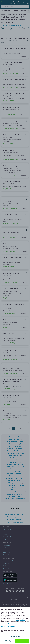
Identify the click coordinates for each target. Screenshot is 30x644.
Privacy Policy (5, 623)
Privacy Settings (20, 620)
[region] (15, 625)
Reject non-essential (8, 641)
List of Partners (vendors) (8, 626)
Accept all (22, 641)
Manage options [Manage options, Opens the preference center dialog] (15, 636)
